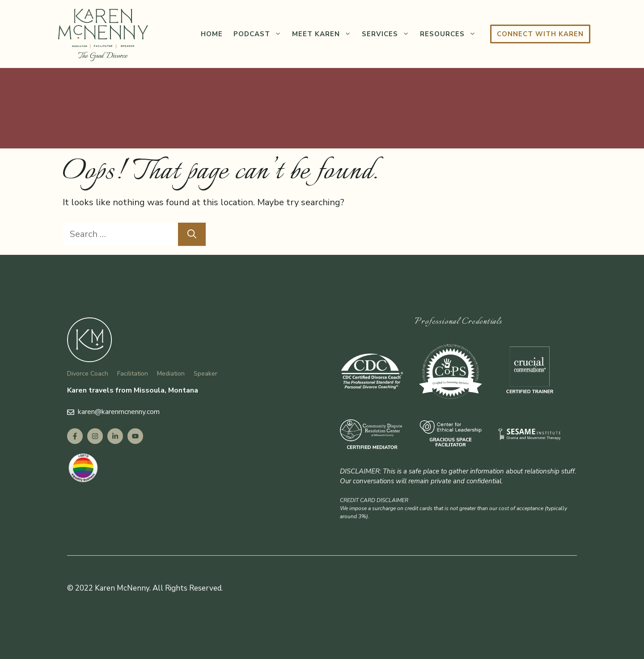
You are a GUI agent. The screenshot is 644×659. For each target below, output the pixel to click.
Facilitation (133, 374)
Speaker (205, 374)
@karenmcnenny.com (127, 412)
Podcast (260, 34)
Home (212, 34)
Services (388, 34)
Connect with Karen (540, 34)
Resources (451, 34)
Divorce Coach (88, 374)
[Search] (192, 234)
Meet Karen (324, 34)
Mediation (171, 374)
